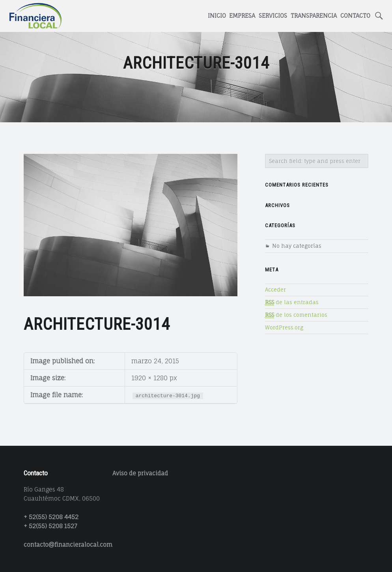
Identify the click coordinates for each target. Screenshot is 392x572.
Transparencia (314, 16)
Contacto (355, 16)
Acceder (275, 290)
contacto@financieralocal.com (68, 545)
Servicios (273, 16)
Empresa (242, 16)
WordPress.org (284, 327)
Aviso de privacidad (140, 473)
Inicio (217, 16)
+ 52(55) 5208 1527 (50, 526)
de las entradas (292, 302)
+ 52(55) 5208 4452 (51, 517)
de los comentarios (296, 315)
